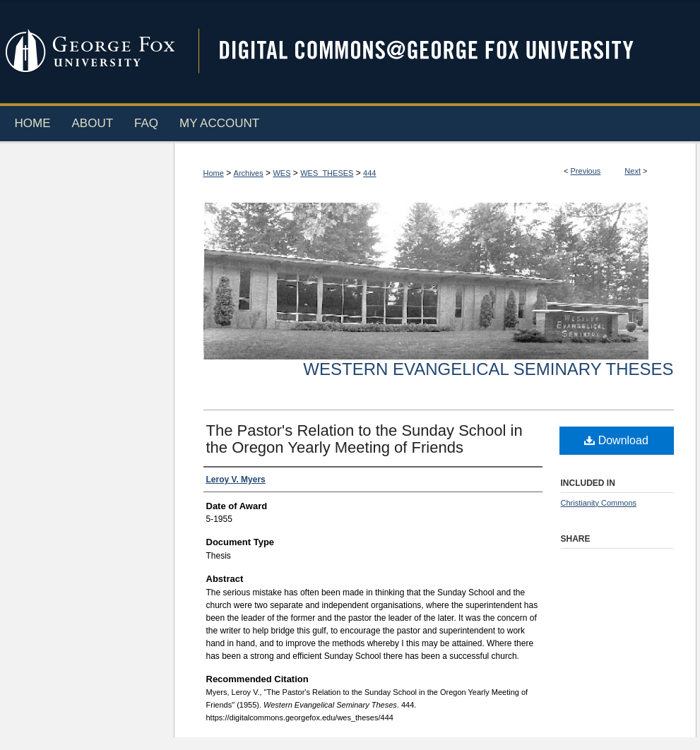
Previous (586, 171)
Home (214, 173)
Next (633, 171)
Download (616, 440)
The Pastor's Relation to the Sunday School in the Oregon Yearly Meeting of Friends (364, 439)
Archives (249, 173)
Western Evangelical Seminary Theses (488, 369)
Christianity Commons (599, 503)
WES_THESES (327, 173)
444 (369, 173)
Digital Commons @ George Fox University (439, 51)
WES (281, 173)
